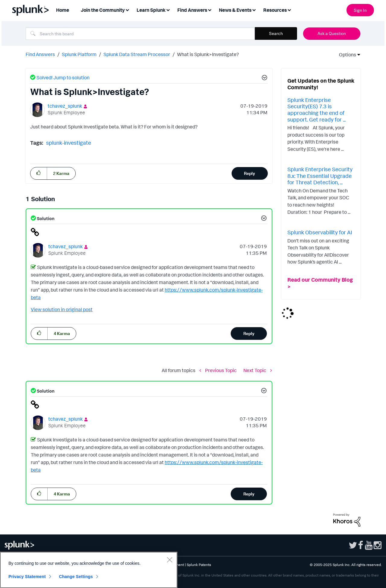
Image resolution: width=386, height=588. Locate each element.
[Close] (169, 560)
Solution (45, 218)
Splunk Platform (79, 54)
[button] (264, 78)
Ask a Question (332, 33)
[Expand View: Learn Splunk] (168, 9)
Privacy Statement (27, 577)
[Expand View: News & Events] (254, 9)
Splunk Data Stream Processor (137, 54)
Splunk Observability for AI (320, 232)
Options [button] (346, 55)
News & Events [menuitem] (235, 10)
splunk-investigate (69, 143)
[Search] (140, 33)
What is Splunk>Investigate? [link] (208, 54)
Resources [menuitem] (275, 10)
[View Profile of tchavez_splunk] (65, 106)
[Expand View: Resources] (289, 9)
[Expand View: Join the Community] (127, 9)
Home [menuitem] (63, 10)
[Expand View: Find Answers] (210, 9)
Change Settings (76, 577)
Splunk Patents (199, 565)
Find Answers (40, 54)
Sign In (360, 10)
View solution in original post (62, 309)
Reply (250, 173)
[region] (89, 570)
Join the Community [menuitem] (103, 10)
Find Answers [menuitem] (192, 10)
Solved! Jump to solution (63, 77)
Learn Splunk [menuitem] (151, 10)
